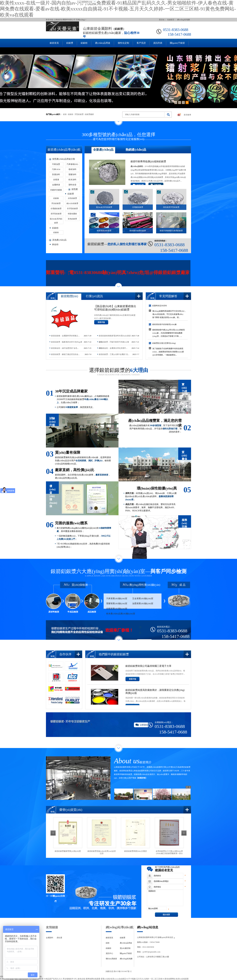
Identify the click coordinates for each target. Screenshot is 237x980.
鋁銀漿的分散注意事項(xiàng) (164, 343)
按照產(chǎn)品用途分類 (64, 159)
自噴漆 (56, 180)
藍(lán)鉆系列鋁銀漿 (56, 219)
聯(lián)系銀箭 (111, 959)
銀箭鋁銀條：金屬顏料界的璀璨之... (65, 336)
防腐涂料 (56, 174)
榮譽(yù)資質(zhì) (71, 810)
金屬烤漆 (56, 185)
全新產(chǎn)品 (103, 150)
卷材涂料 (72, 169)
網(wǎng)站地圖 (183, 20)
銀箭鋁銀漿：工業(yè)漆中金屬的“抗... (114, 354)
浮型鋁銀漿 (79, 114)
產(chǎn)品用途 (103, 43)
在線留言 (171, 20)
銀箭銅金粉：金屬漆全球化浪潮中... (113, 348)
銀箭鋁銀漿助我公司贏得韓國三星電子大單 (148, 666)
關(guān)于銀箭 (177, 43)
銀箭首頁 (54, 43)
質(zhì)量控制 (125, 948)
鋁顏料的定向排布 (160, 306)
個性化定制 (123, 43)
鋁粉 (65, 114)
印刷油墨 (56, 164)
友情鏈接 (52, 927)
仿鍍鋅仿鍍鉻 (56, 190)
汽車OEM (56, 169)
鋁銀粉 (84, 43)
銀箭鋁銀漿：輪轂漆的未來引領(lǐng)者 (67, 342)
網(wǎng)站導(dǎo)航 (120, 927)
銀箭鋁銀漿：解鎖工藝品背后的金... (65, 354)
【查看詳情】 (142, 778)
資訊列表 (158, 43)
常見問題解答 (168, 296)
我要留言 (165, 898)
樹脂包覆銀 (72, 214)
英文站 (162, 20)
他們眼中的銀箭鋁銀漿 (114, 654)
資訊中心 (109, 953)
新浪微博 (187, 115)
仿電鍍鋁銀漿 (56, 209)
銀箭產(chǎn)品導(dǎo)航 (64, 150)
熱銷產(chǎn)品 (136, 150)
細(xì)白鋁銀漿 (72, 203)
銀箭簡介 (146, 762)
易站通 (59, 938)
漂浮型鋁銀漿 (56, 214)
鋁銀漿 (70, 43)
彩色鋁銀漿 (72, 219)
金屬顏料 (50, 938)
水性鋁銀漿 (72, 198)
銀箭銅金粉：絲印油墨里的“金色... (65, 348)
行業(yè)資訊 (94, 296)
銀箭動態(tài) (69, 296)
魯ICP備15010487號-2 (122, 971)
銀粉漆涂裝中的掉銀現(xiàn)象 (165, 324)
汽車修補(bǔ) (72, 164)
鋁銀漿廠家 (89, 114)
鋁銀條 (56, 198)
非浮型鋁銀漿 (72, 209)
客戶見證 (141, 43)
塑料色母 (72, 185)
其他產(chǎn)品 (59, 240)
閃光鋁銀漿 (56, 203)
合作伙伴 (65, 654)
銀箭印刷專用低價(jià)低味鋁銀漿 (148, 161)
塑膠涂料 (72, 174)
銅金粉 (55, 244)
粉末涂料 (72, 180)
